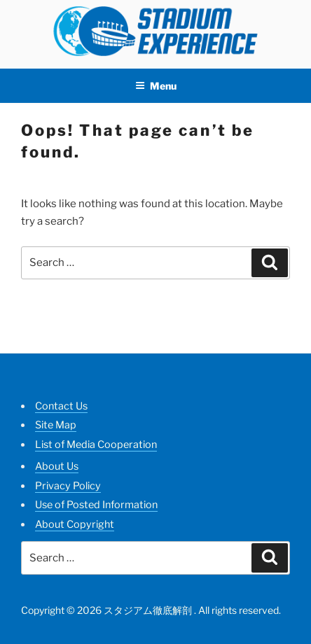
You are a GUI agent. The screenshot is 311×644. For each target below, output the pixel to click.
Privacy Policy (68, 486)
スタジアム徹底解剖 (148, 610)
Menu (156, 86)
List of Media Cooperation (96, 444)
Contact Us (61, 406)
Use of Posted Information (96, 505)
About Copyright (75, 524)
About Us (57, 466)
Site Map (56, 425)
